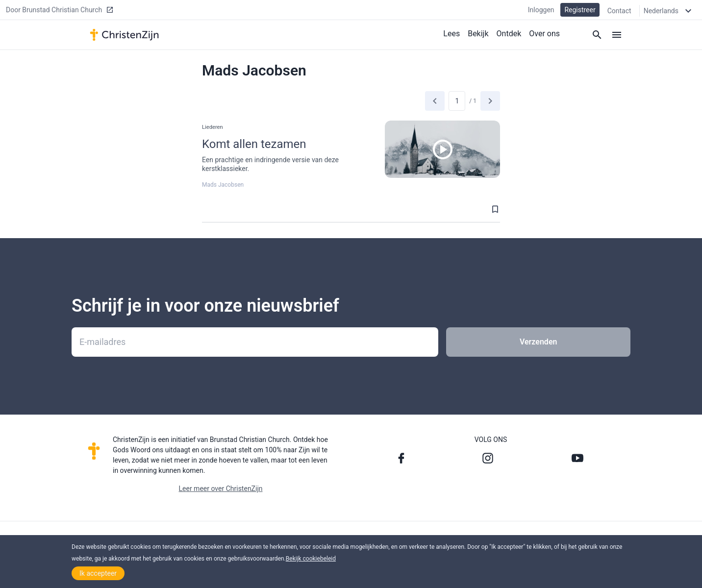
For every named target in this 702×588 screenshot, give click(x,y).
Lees (451, 34)
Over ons (544, 34)
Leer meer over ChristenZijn (221, 489)
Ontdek (509, 34)
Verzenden (538, 342)
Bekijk (478, 34)
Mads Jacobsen (223, 185)
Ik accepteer (98, 573)
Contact (619, 11)
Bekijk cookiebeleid (311, 559)
